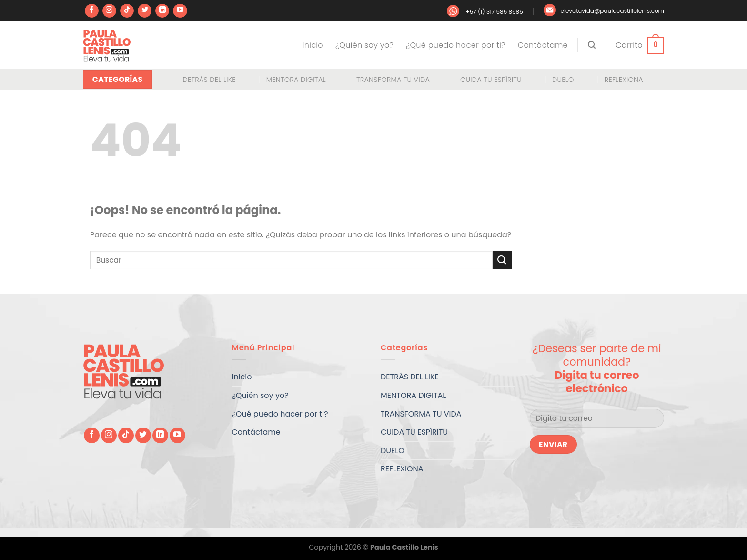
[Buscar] (592, 45)
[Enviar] (502, 260)
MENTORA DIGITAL (296, 80)
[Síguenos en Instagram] (109, 11)
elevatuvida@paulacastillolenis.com (612, 11)
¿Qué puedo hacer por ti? (456, 45)
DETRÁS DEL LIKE (209, 80)
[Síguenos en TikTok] (127, 11)
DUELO (563, 80)
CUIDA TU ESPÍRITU (491, 80)
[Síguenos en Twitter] (145, 11)
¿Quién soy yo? (364, 45)
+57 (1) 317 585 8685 (494, 12)
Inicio (313, 45)
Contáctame (543, 45)
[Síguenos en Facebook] (92, 11)
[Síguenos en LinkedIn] (162, 11)
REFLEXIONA (624, 80)
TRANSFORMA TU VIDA (393, 80)
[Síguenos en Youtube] (180, 11)
